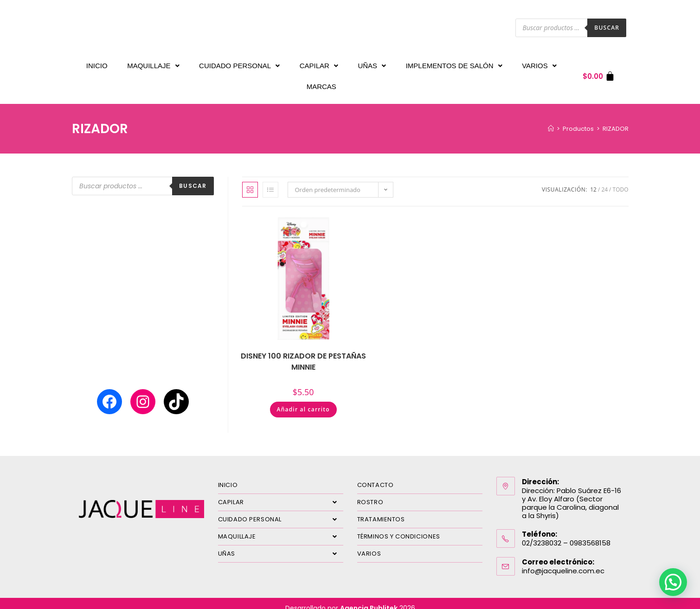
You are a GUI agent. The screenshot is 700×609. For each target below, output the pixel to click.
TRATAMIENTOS (381, 510)
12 (593, 180)
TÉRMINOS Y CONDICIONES (399, 527)
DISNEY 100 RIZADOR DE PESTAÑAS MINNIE (303, 352)
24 (604, 180)
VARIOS (539, 63)
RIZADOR (616, 119)
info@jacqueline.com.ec (563, 561)
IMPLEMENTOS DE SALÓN (454, 63)
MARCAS (321, 80)
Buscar (607, 28)
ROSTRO (370, 493)
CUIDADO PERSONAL (239, 63)
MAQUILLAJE (153, 63)
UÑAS (372, 63)
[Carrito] (599, 72)
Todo (621, 180)
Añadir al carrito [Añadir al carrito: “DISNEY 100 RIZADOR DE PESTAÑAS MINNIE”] (303, 400)
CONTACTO (376, 476)
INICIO (97, 63)
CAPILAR (319, 63)
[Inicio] (551, 119)
